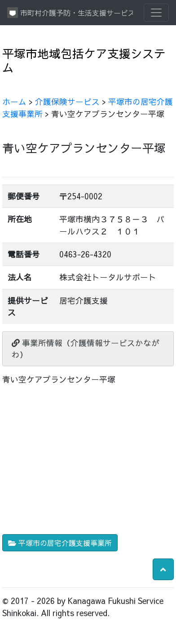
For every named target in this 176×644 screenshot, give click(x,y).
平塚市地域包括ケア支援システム (84, 60)
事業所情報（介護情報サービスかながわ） (86, 349)
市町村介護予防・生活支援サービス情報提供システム (70, 13)
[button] (163, 569)
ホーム (14, 101)
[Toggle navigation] (156, 13)
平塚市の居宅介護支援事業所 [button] (60, 543)
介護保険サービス (67, 101)
